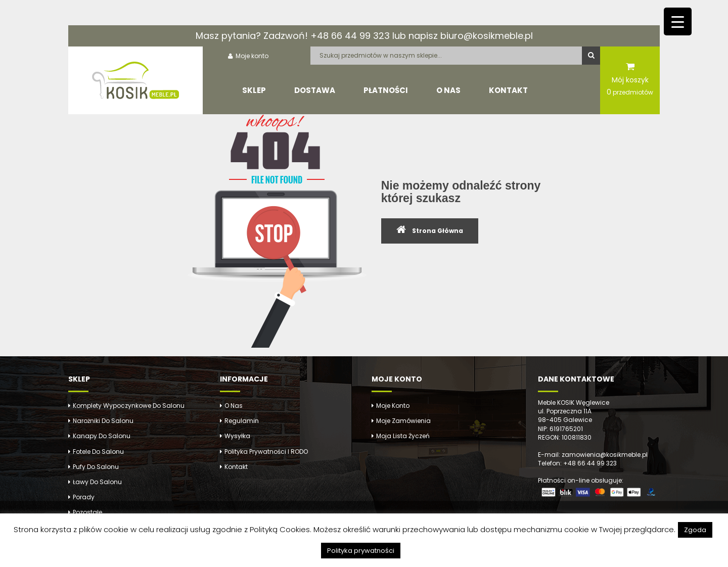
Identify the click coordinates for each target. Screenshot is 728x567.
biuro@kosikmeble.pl (487, 36)
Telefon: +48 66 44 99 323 (577, 463)
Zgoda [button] (695, 530)
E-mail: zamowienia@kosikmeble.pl (593, 455)
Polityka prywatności (361, 551)
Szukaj (591, 56)
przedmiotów (630, 92)
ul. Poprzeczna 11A (565, 411)
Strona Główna (438, 231)
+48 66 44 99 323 (350, 36)
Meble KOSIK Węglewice (574, 403)
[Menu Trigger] (678, 21)
